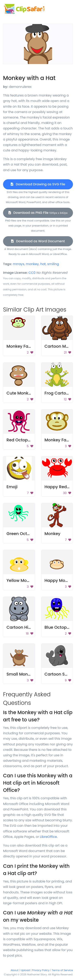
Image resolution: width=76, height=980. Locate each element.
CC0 (32, 273)
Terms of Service (62, 970)
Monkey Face (20, 346)
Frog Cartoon (58, 393)
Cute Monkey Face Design (33, 393)
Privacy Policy (41, 970)
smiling (53, 264)
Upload (25, 970)
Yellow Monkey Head (27, 580)
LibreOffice (48, 837)
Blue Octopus (58, 627)
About (15, 970)
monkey (32, 264)
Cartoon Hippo (21, 627)
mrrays (19, 264)
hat (43, 264)
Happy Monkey (60, 580)
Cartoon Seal (58, 674)
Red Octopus (20, 440)
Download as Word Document (38, 241)
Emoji (12, 487)
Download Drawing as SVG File (38, 184)
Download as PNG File (38, 213)
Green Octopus (22, 534)
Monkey (52, 534)
